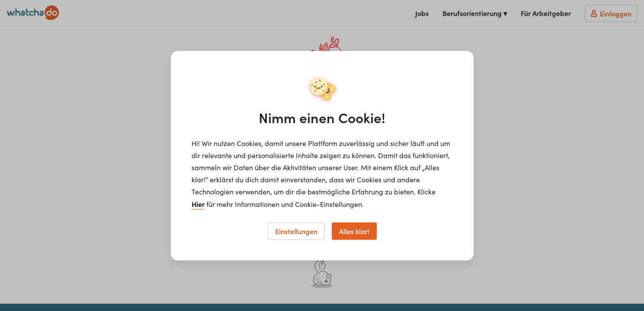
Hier (198, 204)
